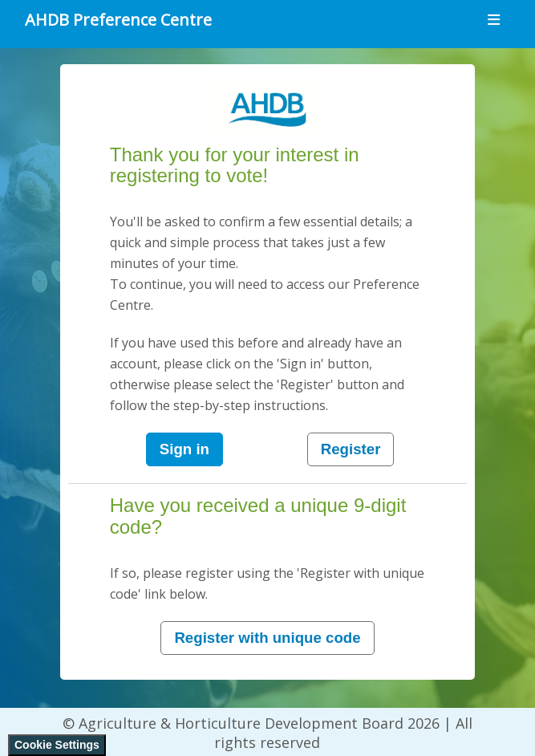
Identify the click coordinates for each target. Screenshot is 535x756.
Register (351, 449)
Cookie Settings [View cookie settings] (57, 745)
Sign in (184, 449)
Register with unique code (267, 638)
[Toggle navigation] (494, 20)
